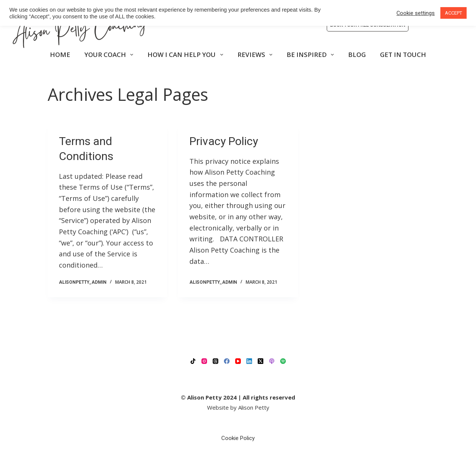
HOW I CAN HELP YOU (187, 55)
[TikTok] (193, 361)
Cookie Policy (238, 438)
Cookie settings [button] (416, 13)
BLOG (357, 55)
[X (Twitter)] (261, 361)
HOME (60, 55)
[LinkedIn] (249, 361)
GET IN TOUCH (403, 55)
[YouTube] (238, 361)
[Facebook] (227, 361)
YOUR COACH (110, 55)
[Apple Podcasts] (272, 361)
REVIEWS (256, 55)
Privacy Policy (224, 141)
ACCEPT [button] (453, 13)
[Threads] (215, 361)
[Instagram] (204, 361)
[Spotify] (283, 361)
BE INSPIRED (312, 55)
